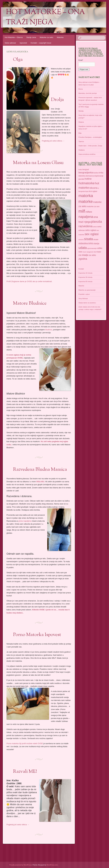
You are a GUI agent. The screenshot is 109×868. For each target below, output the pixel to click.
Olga (18, 60)
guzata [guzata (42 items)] (81, 179)
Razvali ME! (25, 772)
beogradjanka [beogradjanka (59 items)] (86, 173)
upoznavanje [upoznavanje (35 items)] (92, 248)
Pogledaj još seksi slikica (53, 141)
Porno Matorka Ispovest (37, 635)
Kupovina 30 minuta (85, 277)
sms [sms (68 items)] (91, 243)
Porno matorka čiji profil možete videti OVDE (25, 743)
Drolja (57, 100)
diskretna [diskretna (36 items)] (82, 176)
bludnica (49, 330)
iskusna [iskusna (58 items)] (93, 188)
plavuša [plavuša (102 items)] (97, 222)
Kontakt (81, 269)
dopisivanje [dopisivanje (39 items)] (99, 176)
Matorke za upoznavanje (87, 290)
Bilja (80, 133)
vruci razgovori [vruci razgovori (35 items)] (88, 252)
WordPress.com (52, 865)
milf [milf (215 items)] (82, 211)
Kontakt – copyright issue (41, 43)
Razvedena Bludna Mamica (40, 470)
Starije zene (31, 37)
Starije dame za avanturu (87, 303)
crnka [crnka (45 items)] (101, 173)
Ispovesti (23, 43)
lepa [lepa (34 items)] (87, 191)
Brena (81, 89)
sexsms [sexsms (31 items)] (81, 240)
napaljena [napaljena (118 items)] (86, 217)
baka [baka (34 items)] (80, 170)
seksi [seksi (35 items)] (95, 227)
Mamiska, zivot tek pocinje (88, 93)
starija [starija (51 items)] (96, 243)
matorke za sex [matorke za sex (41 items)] (93, 206)
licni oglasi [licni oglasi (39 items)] (93, 191)
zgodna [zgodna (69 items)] (83, 259)
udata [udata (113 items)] (83, 248)
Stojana (81, 122)
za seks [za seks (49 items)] (92, 255)
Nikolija (81, 111)
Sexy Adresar (83, 298)
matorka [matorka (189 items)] (86, 196)
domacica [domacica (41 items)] (90, 176)
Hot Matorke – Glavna (14, 37)
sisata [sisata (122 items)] (88, 239)
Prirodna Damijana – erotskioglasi (90, 137)
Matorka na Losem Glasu (38, 163)
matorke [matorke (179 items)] (86, 201)
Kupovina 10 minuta (85, 273)
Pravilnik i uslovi (84, 294)
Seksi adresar (10, 43)
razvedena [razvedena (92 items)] (86, 226)
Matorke (60, 37)
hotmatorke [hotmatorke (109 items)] (87, 183)
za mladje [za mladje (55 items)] (83, 255)
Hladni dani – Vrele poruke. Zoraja (90, 146)
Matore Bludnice (30, 303)
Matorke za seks (46, 37)
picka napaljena (25, 521)
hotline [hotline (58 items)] (88, 179)
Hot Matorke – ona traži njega (45, 17)
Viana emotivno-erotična (87, 154)
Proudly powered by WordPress (20, 865)
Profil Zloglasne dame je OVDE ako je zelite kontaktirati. (29, 281)
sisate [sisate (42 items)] (96, 239)
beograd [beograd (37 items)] (86, 170)
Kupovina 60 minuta (85, 281)
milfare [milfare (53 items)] (89, 212)
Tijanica (81, 141)
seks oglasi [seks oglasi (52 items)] (91, 230)
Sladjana (82, 150)
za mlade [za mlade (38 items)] (97, 252)
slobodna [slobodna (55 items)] (83, 243)
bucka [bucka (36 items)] (96, 173)
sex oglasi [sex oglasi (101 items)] (92, 234)
